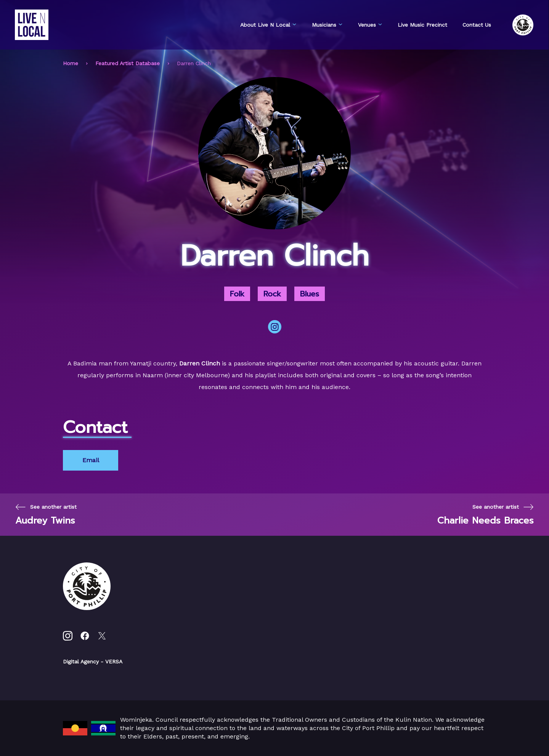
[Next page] (486, 515)
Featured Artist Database (128, 63)
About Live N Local (268, 25)
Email (91, 460)
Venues (370, 25)
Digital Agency (81, 661)
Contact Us (477, 25)
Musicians (327, 25)
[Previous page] (46, 515)
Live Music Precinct (422, 25)
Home (71, 63)
